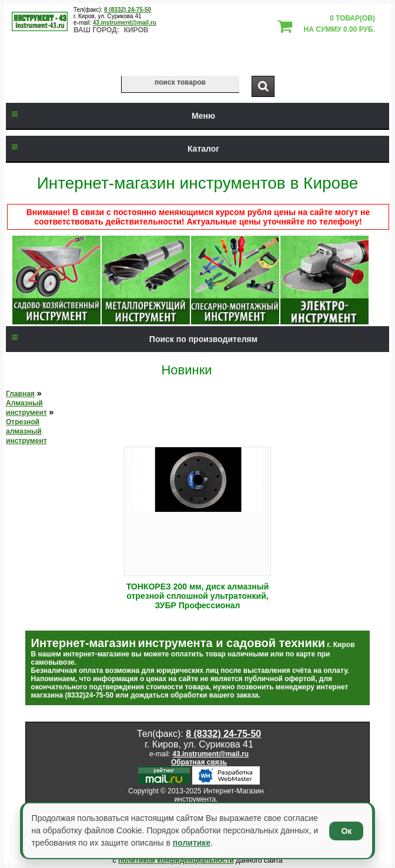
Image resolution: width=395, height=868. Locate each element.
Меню (111, 116)
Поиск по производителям (132, 339)
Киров (136, 30)
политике (192, 843)
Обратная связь (199, 762)
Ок (346, 831)
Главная (20, 394)
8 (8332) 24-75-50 (128, 10)
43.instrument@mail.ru (125, 23)
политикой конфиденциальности (176, 860)
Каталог (113, 149)
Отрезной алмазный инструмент (26, 431)
